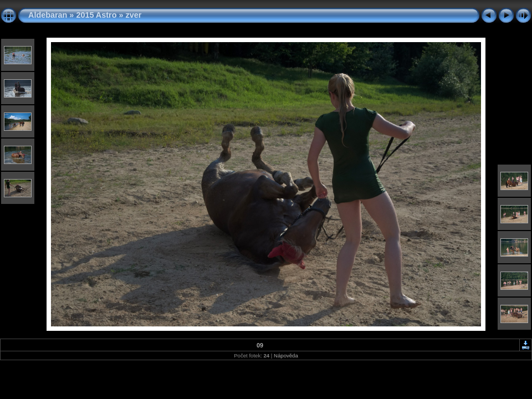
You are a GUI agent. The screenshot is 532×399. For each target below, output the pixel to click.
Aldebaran (48, 15)
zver (133, 15)
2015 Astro (96, 15)
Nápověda (286, 355)
